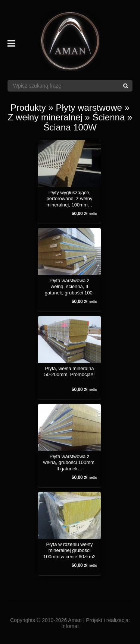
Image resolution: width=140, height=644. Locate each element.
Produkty (28, 108)
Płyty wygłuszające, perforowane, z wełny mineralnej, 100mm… (69, 199)
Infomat (70, 626)
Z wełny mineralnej (45, 117)
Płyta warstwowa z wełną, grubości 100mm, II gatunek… (70, 463)
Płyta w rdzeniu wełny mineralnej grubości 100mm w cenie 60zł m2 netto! (69, 553)
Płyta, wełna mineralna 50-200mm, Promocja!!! (69, 371)
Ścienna (109, 117)
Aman (75, 620)
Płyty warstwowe (89, 108)
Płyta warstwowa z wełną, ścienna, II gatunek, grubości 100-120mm (69, 290)
